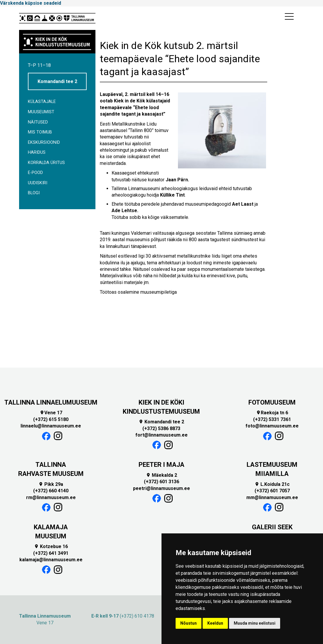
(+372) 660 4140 (51, 491)
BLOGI (34, 193)
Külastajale (42, 102)
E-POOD (35, 173)
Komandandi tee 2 (57, 81)
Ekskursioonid (44, 142)
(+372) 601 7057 (272, 491)
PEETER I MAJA (161, 465)
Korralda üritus (46, 163)
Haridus (37, 152)
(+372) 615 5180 (51, 419)
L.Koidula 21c (272, 484)
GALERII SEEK (272, 527)
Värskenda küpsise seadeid (31, 3)
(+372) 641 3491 (51, 553)
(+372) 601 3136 (161, 482)
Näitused (38, 122)
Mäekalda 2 (161, 475)
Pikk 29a (51, 484)
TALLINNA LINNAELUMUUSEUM (51, 402)
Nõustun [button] (189, 623)
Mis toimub (40, 132)
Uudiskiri (38, 183)
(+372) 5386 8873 (161, 429)
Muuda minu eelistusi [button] (255, 623)
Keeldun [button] (215, 623)
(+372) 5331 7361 (272, 419)
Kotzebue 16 (51, 546)
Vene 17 (51, 413)
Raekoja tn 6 (272, 413)
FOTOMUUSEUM (272, 402)
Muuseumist (41, 112)
